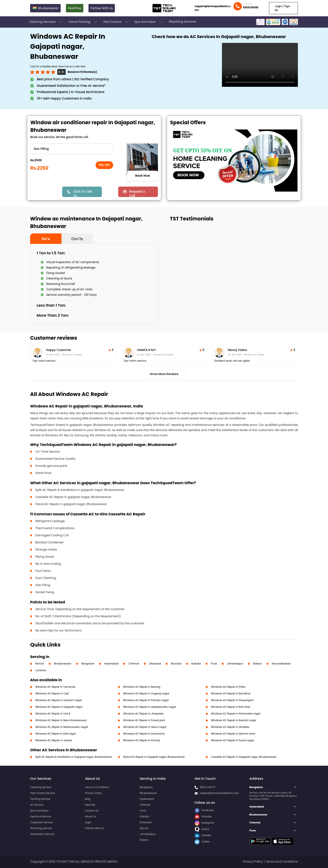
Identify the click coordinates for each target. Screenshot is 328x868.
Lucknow (41, 670)
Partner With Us (102, 8)
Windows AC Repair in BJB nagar (56, 734)
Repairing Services (182, 22)
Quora (202, 829)
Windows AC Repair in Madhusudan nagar (62, 727)
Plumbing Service (41, 828)
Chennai (134, 664)
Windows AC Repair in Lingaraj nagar (146, 693)
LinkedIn (203, 835)
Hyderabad (111, 664)
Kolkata (196, 664)
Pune (214, 664)
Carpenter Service (41, 822)
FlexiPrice (75, 8)
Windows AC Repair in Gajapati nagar (59, 707)
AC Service (37, 805)
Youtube (203, 816)
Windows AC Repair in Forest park (144, 720)
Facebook (204, 810)
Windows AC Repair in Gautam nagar (59, 700)
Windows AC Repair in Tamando (55, 687)
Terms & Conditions (97, 787)
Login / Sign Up (282, 8)
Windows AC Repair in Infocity (142, 740)
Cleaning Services (46, 22)
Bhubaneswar (63, 664)
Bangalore (88, 664)
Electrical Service (41, 816)
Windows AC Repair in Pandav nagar (146, 700)
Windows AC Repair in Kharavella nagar (236, 714)
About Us (91, 816)
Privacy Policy (93, 793)
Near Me (90, 805)
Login (88, 822)
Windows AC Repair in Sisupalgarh (233, 700)
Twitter (202, 842)
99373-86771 (207, 787)
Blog (88, 799)
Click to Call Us (82, 193)
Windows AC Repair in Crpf (52, 693)
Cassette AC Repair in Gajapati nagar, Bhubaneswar (244, 757)
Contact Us (92, 811)
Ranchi (40, 664)
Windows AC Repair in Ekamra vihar (233, 734)
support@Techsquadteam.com (219, 793)
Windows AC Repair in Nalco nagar (145, 727)
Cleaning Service (41, 787)
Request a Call (137, 193)
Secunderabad (281, 664)
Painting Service (40, 799)
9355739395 (251, 7)
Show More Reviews (164, 374)
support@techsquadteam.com (213, 8)
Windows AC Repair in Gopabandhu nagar (150, 707)
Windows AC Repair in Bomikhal (231, 693)
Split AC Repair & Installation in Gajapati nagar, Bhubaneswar (74, 757)
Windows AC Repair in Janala (54, 740)
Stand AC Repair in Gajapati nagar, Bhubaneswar (154, 757)
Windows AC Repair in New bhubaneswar (61, 720)
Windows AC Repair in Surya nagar (233, 740)
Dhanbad (155, 664)
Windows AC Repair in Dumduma (144, 734)
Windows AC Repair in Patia (228, 687)
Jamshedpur (235, 664)
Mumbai (176, 664)
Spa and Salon (149, 22)
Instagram (204, 823)
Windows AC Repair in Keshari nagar (234, 720)
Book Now (143, 176)
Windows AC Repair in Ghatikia (230, 727)
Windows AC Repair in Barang (142, 687)
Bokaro (257, 664)
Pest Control (116, 22)
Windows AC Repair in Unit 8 (53, 714)
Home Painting (83, 22)
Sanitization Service (42, 834)
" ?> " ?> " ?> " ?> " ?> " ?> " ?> (72, 149)
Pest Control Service (43, 793)
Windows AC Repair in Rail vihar (231, 707)
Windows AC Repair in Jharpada (143, 714)
